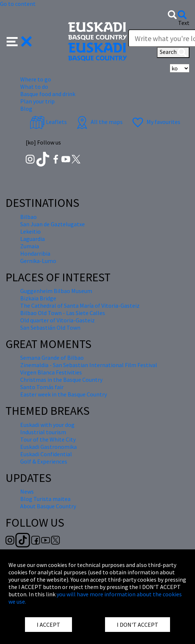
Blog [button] (26, 109)
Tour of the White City (48, 439)
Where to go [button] (36, 79)
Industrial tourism (43, 432)
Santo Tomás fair (42, 387)
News (27, 491)
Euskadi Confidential (46, 454)
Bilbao (28, 217)
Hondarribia (35, 253)
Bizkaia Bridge (38, 298)
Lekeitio (30, 231)
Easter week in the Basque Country (64, 394)
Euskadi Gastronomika (48, 447)
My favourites (155, 122)
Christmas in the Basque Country (61, 380)
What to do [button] (34, 87)
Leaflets (48, 122)
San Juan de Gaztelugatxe (53, 224)
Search (173, 52)
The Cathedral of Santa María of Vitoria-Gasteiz (80, 305)
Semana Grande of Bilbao (52, 358)
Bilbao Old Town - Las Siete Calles (63, 313)
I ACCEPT (48, 625)
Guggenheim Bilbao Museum (56, 291)
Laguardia (32, 239)
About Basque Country (48, 506)
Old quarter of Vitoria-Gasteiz (57, 320)
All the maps (99, 122)
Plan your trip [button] (37, 101)
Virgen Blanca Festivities (51, 372)
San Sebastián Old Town (50, 328)
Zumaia (30, 246)
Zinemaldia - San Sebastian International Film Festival (89, 365)
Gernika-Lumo (38, 261)
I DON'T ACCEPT (138, 625)
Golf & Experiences (44, 461)
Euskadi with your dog (47, 425)
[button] (19, 41)
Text (184, 23)
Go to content (18, 4)
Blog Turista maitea (45, 499)
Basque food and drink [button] (48, 94)
